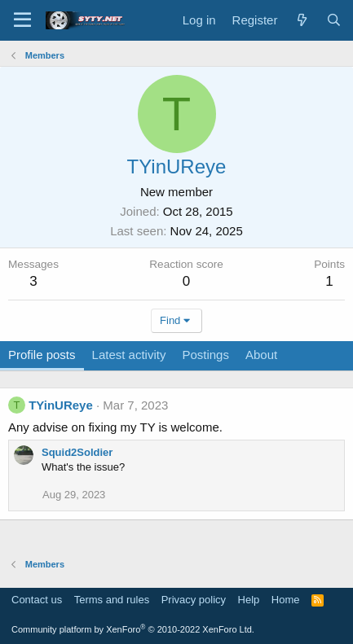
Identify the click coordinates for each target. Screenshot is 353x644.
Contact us (37, 600)
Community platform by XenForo (133, 629)
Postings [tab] (205, 355)
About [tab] (261, 355)
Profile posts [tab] (42, 355)
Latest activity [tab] (129, 355)
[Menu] (22, 20)
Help (249, 600)
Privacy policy (194, 600)
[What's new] (301, 20)
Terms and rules (112, 600)
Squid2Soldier (77, 452)
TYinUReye (61, 405)
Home (286, 600)
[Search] (334, 20)
